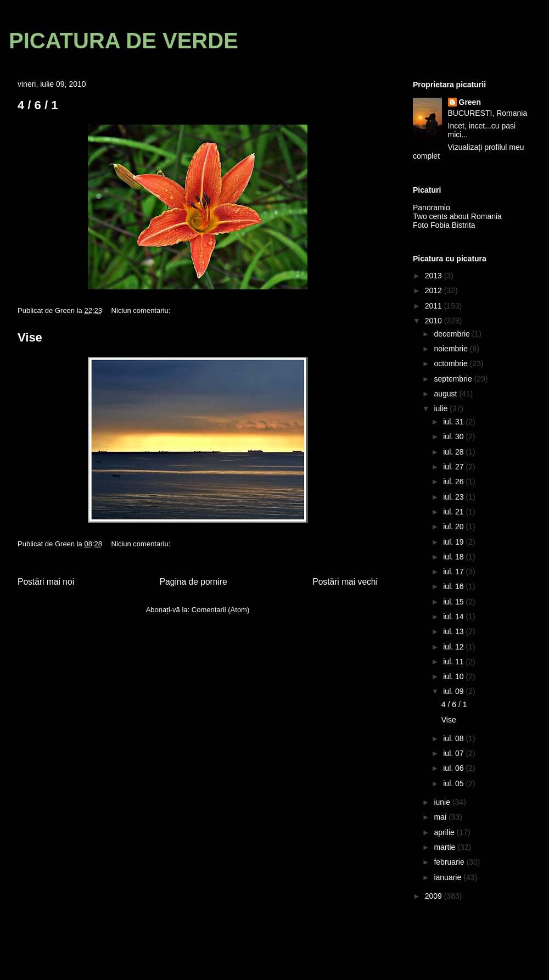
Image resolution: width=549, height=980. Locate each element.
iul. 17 (454, 572)
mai (441, 817)
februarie (450, 862)
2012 (435, 290)
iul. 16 (454, 586)
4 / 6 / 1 (38, 105)
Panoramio (432, 208)
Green (470, 102)
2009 (435, 896)
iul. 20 (454, 527)
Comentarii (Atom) (220, 610)
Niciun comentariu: (142, 310)
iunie (443, 802)
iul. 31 (454, 422)
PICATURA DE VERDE (124, 41)
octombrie (452, 363)
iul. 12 (454, 647)
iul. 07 (454, 753)
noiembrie (452, 349)
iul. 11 (454, 662)
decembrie (453, 334)
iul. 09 (454, 691)
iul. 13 (454, 631)
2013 (435, 276)
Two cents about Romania (457, 216)
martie (446, 847)
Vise (30, 337)
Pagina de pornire (194, 582)
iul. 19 (454, 542)
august (446, 394)
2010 (435, 321)
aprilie (445, 832)
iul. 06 (454, 768)
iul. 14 (454, 617)
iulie (442, 408)
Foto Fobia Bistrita (444, 225)
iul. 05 (454, 783)
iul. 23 (454, 497)
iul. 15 (454, 602)
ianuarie (449, 877)
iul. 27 (454, 467)
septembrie (454, 379)
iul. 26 (454, 481)
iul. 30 (454, 436)
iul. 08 (454, 738)
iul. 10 (454, 676)
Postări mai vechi (345, 582)
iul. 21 (454, 512)
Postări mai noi (46, 582)
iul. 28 (454, 452)
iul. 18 (454, 557)
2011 (435, 306)
